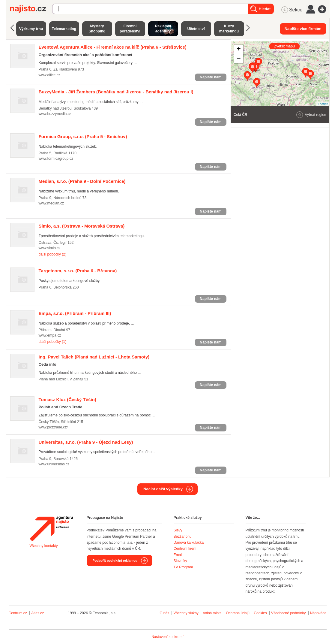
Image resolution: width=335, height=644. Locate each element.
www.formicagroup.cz (56, 159)
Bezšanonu (183, 537)
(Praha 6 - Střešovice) (113, 47)
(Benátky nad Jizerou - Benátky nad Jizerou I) (116, 92)
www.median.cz (51, 203)
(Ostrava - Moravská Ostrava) (82, 226)
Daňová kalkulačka (189, 543)
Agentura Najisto (51, 529)
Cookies (260, 613)
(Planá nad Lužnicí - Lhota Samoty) (94, 357)
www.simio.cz (50, 248)
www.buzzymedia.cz (55, 114)
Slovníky (180, 561)
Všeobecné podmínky (288, 613)
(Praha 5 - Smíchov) (83, 136)
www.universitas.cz (54, 464)
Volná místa (212, 613)
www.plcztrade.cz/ (53, 427)
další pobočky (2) (53, 254)
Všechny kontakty (44, 546)
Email (178, 555)
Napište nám (211, 77)
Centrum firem (185, 549)
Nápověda (318, 613)
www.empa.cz (50, 335)
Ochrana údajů (238, 613)
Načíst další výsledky (163, 489)
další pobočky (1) (53, 342)
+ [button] (239, 50)
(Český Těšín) (67, 399)
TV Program (183, 567)
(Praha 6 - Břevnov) (78, 271)
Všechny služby (186, 613)
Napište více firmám (303, 29)
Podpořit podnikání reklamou (115, 561)
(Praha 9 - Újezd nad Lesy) (86, 442)
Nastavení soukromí (167, 637)
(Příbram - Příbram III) (75, 313)
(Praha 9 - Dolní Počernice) (82, 181)
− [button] (239, 59)
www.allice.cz (49, 75)
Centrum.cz (18, 613)
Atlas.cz (37, 613)
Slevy (178, 530)
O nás (164, 613)
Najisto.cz (31, 9)
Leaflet (323, 104)
